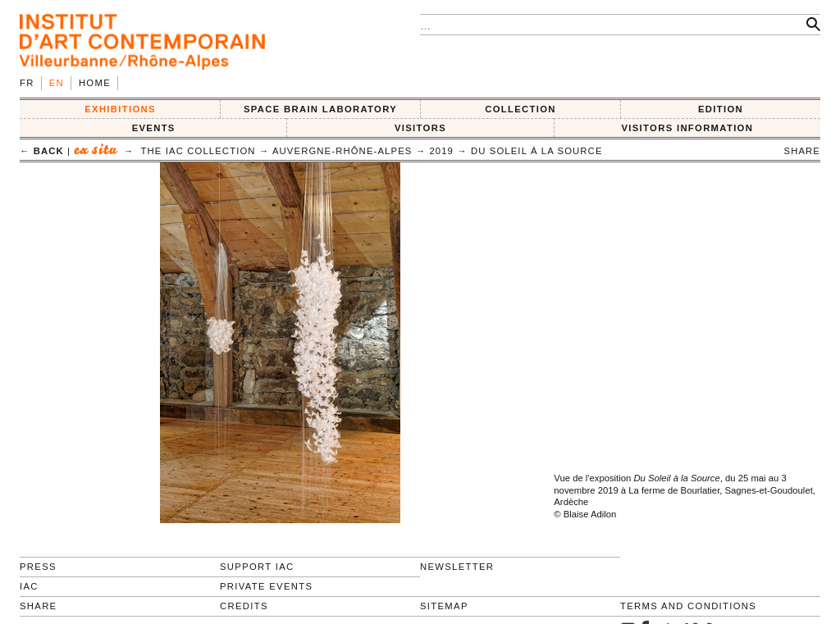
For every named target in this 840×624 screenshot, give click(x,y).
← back (42, 151)
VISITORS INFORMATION (687, 128)
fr (27, 83)
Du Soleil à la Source (537, 151)
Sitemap (444, 606)
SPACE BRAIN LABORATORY (320, 109)
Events (154, 128)
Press (38, 567)
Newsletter (457, 567)
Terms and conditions (688, 606)
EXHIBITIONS (120, 109)
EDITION (721, 109)
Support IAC (257, 567)
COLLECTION (520, 109)
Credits (244, 606)
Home (95, 83)
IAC (29, 586)
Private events (266, 586)
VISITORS (420, 128)
